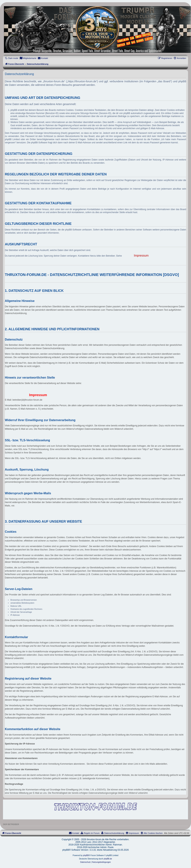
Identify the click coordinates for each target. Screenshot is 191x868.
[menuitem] (28, 58)
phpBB (86, 855)
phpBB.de (108, 859)
